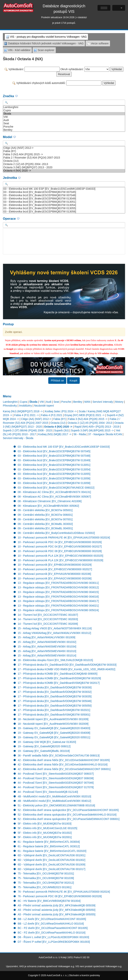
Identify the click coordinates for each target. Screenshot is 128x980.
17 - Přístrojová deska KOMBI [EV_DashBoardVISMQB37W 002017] (59, 683)
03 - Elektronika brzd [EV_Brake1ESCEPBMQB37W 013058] (54, 483)
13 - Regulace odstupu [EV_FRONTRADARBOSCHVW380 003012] (58, 587)
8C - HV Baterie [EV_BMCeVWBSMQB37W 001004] (49, 901)
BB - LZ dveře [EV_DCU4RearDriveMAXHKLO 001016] (51, 924)
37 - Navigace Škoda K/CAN (105, 434)
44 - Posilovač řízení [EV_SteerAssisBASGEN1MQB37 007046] (56, 783)
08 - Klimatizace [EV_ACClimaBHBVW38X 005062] (48, 506)
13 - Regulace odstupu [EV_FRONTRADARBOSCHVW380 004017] (58, 601)
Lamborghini (64, 107)
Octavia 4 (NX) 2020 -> (64, 171)
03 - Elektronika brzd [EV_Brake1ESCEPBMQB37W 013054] (64, 205)
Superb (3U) (61, 430)
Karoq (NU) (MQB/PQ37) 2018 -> (23, 411)
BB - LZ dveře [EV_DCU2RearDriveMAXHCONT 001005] (52, 919)
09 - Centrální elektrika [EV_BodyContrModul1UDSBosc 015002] (56, 533)
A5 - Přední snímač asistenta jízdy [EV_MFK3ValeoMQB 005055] (57, 914)
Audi (64, 120)
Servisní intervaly (103, 402)
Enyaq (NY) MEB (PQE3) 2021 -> (84, 415)
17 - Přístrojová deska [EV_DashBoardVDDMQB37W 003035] (55, 696)
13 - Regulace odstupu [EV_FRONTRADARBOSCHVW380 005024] (58, 610)
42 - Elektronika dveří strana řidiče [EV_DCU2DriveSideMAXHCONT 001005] (64, 760)
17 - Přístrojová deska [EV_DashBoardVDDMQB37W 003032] (55, 692)
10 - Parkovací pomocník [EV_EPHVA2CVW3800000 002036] (55, 578)
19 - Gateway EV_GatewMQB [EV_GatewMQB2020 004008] (54, 733)
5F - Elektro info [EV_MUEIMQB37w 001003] (45, 824)
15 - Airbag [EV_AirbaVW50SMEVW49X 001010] (47, 651)
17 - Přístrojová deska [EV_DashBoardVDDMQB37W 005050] (55, 706)
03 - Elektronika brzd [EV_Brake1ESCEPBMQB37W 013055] (64, 208)
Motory (119, 402)
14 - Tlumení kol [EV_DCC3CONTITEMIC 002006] (48, 624)
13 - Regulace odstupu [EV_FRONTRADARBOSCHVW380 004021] (58, 606)
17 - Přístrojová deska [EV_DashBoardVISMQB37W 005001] (54, 715)
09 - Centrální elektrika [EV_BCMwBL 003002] (45, 524)
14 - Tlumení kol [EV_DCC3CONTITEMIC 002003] (48, 619)
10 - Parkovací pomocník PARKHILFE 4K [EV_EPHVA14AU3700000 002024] (64, 538)
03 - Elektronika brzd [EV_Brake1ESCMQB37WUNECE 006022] (56, 488)
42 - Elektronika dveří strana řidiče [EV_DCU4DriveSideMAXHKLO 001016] (63, 764)
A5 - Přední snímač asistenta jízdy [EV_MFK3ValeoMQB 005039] (57, 905)
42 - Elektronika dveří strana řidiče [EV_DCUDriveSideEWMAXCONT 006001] (64, 769)
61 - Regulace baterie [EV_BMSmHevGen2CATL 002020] (52, 851)
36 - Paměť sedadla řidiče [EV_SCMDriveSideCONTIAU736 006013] (59, 756)
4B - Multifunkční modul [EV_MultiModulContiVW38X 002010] (55, 796)
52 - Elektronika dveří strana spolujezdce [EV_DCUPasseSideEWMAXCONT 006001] (69, 819)
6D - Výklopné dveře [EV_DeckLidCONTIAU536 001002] (52, 860)
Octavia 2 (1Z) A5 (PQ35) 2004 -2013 (64, 164)
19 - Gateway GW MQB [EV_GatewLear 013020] (47, 742)
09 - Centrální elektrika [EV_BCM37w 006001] (45, 515)
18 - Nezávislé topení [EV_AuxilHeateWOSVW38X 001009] (53, 719)
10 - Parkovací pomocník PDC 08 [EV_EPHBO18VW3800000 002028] (60, 551)
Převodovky (10, 406)
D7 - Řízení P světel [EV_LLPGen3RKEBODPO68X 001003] (54, 942)
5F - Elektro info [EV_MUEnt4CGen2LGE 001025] (48, 828)
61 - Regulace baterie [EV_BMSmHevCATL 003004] (49, 842)
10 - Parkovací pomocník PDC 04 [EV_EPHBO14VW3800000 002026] (60, 542)
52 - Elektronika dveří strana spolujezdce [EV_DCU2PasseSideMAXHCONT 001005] (68, 810)
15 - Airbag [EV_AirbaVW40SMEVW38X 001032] (47, 642)
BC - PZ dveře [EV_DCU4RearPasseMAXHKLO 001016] (52, 933)
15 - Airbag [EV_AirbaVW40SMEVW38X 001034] (47, 647)
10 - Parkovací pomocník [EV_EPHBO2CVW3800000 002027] (55, 569)
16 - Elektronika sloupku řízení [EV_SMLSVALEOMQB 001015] (55, 660)
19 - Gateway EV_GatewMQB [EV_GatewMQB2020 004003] (54, 728)
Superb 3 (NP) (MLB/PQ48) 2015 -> (92, 430)
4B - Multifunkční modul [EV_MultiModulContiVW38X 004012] (55, 801)
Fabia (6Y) (64, 151)
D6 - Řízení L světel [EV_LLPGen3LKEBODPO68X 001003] (53, 937)
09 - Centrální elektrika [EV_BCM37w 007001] (45, 519)
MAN (87, 402)
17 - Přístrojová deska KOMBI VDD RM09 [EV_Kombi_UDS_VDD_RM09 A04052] (67, 669)
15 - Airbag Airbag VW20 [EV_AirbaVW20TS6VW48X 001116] (55, 628)
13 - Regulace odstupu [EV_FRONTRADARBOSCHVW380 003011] (58, 583)
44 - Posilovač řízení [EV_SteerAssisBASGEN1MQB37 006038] (56, 778)
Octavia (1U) (64, 161)
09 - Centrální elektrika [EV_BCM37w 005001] (45, 510)
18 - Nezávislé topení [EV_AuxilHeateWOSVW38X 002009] (53, 724)
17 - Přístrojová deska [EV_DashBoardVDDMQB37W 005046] (55, 701)
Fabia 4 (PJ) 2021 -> (26, 415)
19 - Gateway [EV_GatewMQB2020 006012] (44, 746)
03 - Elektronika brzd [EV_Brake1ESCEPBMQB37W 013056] (64, 212)
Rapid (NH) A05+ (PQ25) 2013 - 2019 (97, 427)
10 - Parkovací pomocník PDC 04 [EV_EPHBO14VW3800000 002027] (60, 547)
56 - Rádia (80, 434)
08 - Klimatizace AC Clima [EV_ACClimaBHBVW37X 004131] (54, 492)
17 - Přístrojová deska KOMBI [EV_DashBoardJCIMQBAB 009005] (58, 674)
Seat (64, 123)
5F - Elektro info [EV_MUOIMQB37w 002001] (45, 837)
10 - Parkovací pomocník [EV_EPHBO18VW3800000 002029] (55, 565)
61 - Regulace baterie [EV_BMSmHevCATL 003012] (49, 846)
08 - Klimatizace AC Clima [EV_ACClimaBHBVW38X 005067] (54, 497)
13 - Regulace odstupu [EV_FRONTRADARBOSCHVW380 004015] (58, 592)
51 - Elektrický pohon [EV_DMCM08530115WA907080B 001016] (56, 805)
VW (64, 117)
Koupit (73, 381)
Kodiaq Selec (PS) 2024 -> (61, 411)
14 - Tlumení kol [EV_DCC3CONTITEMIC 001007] (48, 615)
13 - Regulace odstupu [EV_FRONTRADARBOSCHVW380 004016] (58, 597)
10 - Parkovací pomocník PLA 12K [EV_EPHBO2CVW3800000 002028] (61, 560)
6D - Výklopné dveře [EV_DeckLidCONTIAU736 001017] (52, 869)
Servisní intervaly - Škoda (18, 438)
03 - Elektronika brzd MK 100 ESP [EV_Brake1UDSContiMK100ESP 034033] (64, 189)
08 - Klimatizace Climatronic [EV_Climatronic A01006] (50, 501)
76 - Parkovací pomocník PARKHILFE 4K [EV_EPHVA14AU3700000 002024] (64, 892)
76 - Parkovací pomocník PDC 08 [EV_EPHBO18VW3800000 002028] (60, 896)
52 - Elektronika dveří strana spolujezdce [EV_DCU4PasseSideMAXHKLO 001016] (67, 815)
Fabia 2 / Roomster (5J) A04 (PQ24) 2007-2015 (64, 158)
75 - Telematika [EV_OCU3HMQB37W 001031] (46, 873)
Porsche (64, 127)
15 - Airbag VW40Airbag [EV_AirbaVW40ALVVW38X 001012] (55, 633)
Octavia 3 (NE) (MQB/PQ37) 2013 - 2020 (64, 167)
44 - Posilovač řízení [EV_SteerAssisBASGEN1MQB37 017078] (56, 787)
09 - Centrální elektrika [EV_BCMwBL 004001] (45, 528)
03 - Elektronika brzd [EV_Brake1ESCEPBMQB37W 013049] (64, 199)
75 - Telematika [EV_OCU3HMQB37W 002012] (46, 883)
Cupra (64, 110)
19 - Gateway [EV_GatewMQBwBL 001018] (44, 751)
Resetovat (64, 74)
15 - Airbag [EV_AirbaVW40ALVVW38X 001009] (47, 637)
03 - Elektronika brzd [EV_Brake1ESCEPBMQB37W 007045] (64, 192)
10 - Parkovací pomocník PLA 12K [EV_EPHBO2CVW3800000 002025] (61, 556)
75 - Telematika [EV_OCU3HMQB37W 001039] (46, 878)
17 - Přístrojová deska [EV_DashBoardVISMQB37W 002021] (54, 710)
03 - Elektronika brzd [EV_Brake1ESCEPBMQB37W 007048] (64, 195)
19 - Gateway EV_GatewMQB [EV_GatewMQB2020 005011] (54, 737)
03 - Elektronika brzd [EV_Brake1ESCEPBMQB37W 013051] (64, 202)
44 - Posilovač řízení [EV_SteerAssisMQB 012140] (48, 792)
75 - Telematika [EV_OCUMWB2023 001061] (45, 887)
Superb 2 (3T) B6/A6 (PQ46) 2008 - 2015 (27, 430)
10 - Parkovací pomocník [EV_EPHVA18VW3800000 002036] (55, 574)
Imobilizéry (26, 406)
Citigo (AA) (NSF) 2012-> (64, 148)
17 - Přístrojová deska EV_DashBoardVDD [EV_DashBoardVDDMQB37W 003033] (67, 665)
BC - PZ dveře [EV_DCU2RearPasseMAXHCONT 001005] (53, 928)
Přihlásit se (57, 381)
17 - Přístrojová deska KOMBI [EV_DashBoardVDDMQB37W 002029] (59, 678)
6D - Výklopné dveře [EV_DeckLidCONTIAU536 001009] (52, 865)
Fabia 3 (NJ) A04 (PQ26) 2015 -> (64, 154)
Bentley (64, 130)
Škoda (64, 114)
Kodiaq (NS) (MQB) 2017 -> (55, 434)
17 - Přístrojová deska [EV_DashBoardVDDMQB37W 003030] (55, 687)
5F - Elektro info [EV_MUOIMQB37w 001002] (45, 833)
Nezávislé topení (44, 406)
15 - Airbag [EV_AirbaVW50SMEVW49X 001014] (47, 656)
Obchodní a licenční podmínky (84, 975)
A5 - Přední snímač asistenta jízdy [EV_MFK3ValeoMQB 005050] (57, 910)
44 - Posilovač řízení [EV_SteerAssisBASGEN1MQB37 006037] (56, 774)
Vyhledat (117, 69)
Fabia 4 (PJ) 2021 (52, 415)
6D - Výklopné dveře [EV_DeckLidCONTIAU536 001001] (52, 855)
